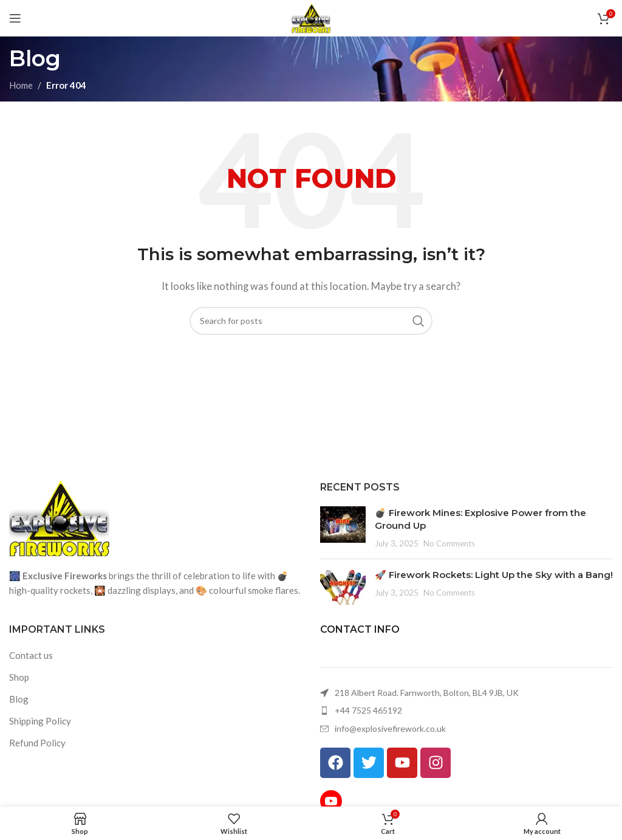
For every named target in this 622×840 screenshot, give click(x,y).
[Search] (311, 321)
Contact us (31, 655)
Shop (19, 677)
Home (21, 85)
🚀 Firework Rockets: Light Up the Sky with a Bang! (494, 575)
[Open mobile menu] (15, 18)
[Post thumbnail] (343, 528)
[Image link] (59, 517)
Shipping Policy (40, 721)
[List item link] (466, 711)
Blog (19, 699)
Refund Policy (37, 743)
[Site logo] (311, 17)
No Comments (449, 543)
